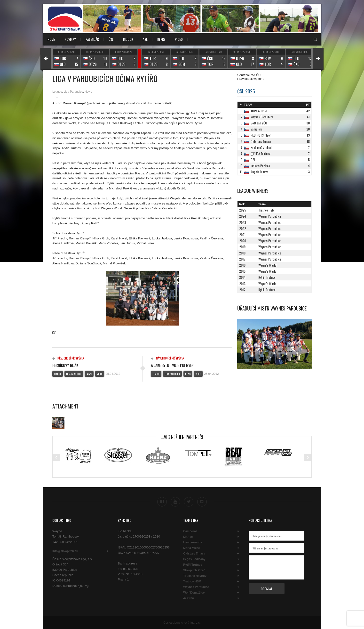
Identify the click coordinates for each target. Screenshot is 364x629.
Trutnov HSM (192, 581)
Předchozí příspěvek (68, 358)
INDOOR (128, 39)
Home (51, 39)
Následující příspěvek (168, 358)
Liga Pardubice (73, 92)
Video (100, 374)
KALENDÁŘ (92, 39)
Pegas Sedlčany (194, 559)
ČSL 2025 (246, 91)
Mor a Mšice (192, 547)
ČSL (111, 39)
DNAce (188, 536)
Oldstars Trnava (194, 553)
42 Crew (189, 598)
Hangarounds (193, 542)
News (88, 92)
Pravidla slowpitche (251, 79)
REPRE (161, 39)
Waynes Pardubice (196, 587)
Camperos (190, 531)
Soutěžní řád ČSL (250, 75)
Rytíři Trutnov (193, 564)
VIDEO (179, 39)
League (57, 92)
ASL (145, 39)
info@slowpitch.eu (65, 550)
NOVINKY (70, 39)
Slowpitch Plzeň (194, 570)
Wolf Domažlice (194, 592)
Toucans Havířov (195, 575)
